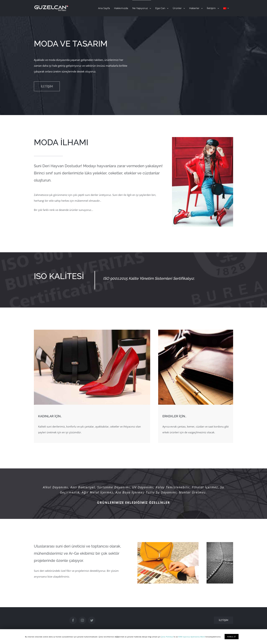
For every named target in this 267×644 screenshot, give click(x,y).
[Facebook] (73, 620)
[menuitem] (104, 8)
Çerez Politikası (167, 637)
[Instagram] (82, 620)
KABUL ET (232, 637)
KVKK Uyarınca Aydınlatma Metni (192, 637)
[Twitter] (92, 620)
